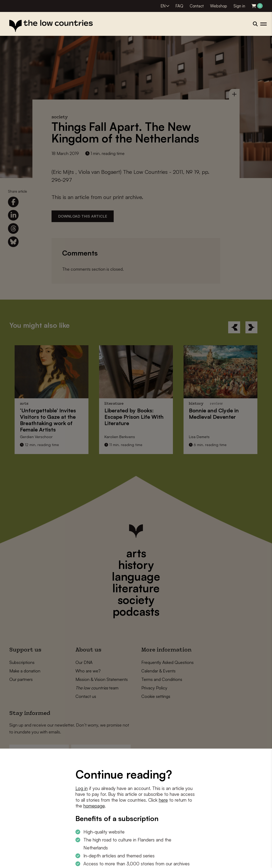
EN (163, 6)
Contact (197, 6)
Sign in (239, 6)
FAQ (179, 6)
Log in (82, 788)
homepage (94, 806)
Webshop (219, 6)
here (163, 800)
